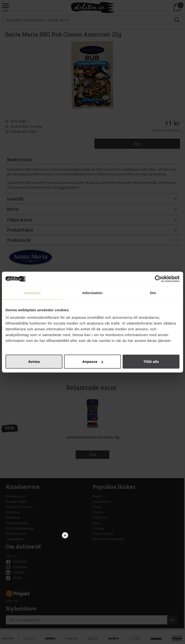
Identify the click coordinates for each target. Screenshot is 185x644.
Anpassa (93, 362)
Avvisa (34, 362)
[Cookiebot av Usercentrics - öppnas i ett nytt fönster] (158, 279)
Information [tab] (92, 293)
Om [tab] (153, 293)
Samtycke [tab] (32, 293)
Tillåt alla (151, 362)
